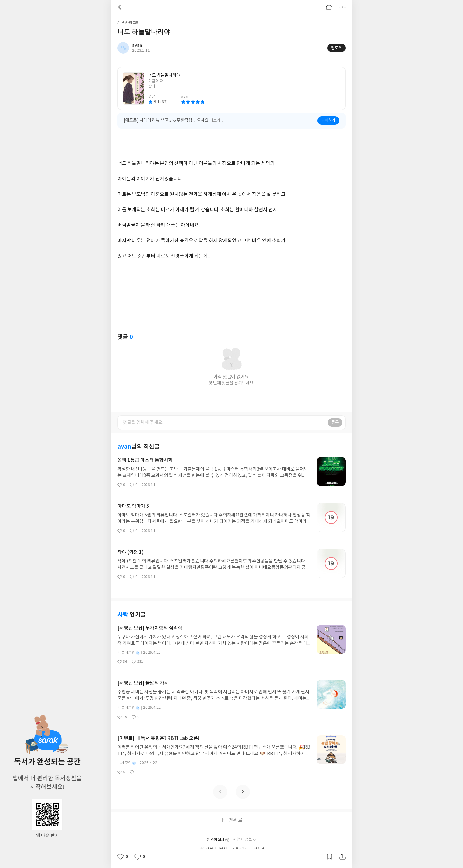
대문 (329, 7)
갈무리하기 (330, 857)
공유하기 (342, 857)
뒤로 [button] (121, 7)
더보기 (342, 7)
